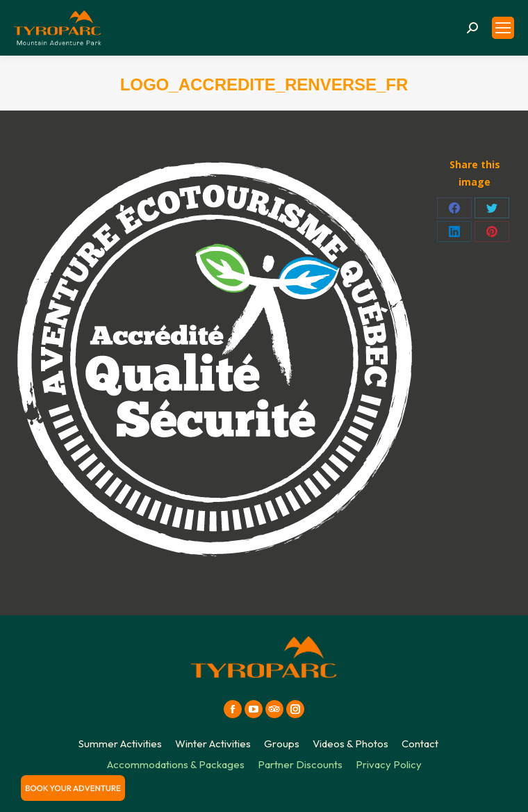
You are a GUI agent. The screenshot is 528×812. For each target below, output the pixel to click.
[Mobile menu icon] (503, 28)
